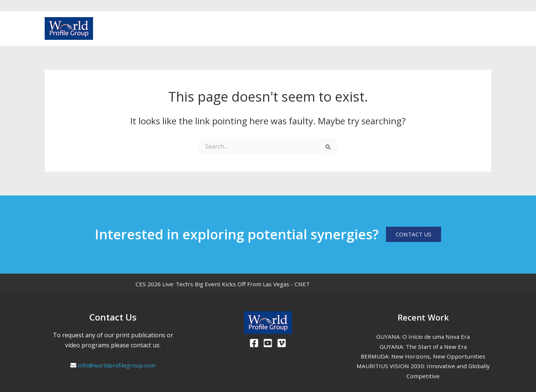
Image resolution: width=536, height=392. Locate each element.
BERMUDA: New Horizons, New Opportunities (423, 356)
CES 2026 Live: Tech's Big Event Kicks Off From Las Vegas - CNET (225, 284)
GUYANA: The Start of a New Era (423, 347)
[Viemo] (282, 343)
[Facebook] (464, 29)
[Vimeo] (488, 29)
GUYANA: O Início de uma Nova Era (423, 337)
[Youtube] (476, 29)
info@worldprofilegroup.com (117, 365)
